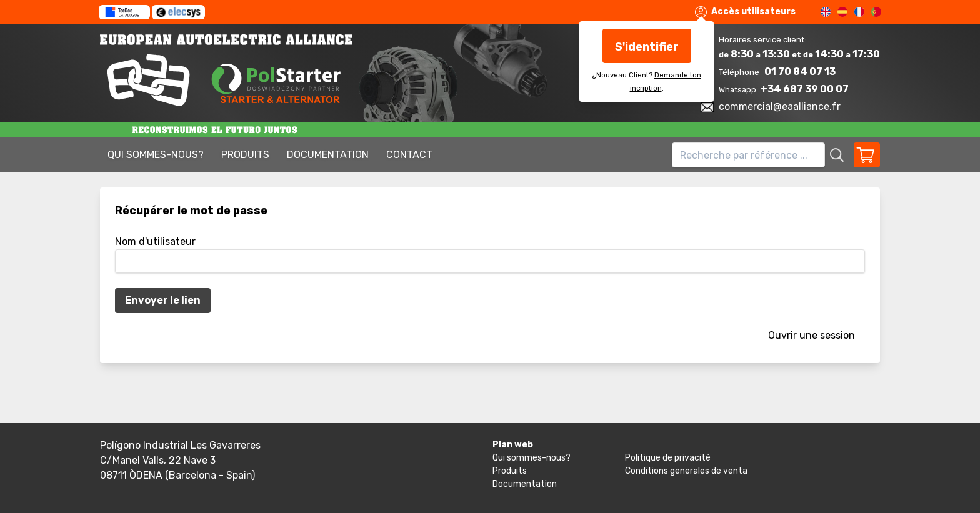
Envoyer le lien (163, 300)
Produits (245, 155)
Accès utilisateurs (745, 12)
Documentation (328, 155)
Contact (409, 155)
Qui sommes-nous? (156, 155)
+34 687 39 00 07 (805, 89)
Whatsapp (738, 90)
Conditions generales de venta (686, 471)
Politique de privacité (668, 458)
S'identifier (647, 47)
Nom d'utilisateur (155, 242)
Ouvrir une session (812, 335)
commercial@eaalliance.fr (780, 107)
